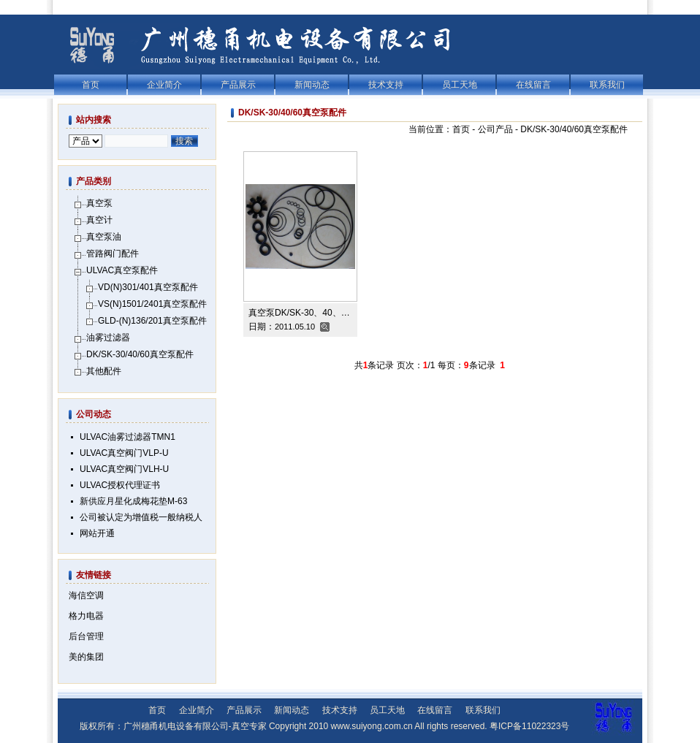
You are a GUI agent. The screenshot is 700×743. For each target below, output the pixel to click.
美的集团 (86, 657)
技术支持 (386, 85)
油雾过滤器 (108, 338)
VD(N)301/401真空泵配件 (148, 287)
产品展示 (238, 85)
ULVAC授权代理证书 (120, 485)
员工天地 (460, 85)
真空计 (99, 220)
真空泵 (99, 203)
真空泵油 (104, 237)
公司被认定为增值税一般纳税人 (141, 517)
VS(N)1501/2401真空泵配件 (152, 304)
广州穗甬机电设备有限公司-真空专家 (195, 726)
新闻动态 (312, 85)
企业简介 (164, 85)
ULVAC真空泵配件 (122, 270)
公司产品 (495, 129)
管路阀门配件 (113, 254)
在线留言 (533, 85)
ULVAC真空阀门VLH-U (124, 469)
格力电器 (86, 616)
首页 (91, 85)
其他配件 (104, 371)
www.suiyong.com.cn (372, 726)
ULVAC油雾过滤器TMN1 (128, 437)
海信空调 (86, 595)
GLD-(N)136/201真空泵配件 (152, 321)
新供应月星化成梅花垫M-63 (133, 501)
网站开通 (97, 533)
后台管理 (86, 636)
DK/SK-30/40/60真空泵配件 (574, 129)
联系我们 (607, 85)
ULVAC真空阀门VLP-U (124, 453)
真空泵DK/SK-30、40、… (299, 313)
